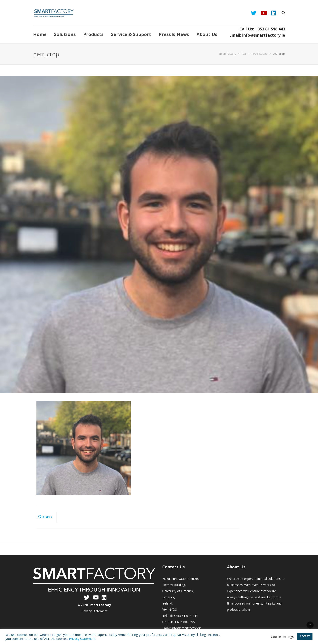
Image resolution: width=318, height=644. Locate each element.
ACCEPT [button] (305, 636)
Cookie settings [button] (282, 637)
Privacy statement (82, 638)
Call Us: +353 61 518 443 (262, 29)
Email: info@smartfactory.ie (257, 35)
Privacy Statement (95, 611)
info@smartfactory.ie (187, 628)
